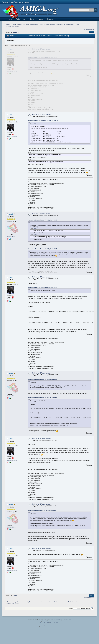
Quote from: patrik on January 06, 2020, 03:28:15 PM (43, 57)
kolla (11, 49)
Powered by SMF (45, 623)
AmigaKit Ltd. (67, 619)
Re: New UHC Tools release (41, 49)
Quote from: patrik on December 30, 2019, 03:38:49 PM (43, 121)
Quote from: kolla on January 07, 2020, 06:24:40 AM (43, 220)
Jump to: (70, 609)
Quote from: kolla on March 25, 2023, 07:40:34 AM (42, 510)
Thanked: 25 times (12, 71)
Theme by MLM (54, 623)
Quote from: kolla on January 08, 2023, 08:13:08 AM (43, 379)
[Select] (35, 124)
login (20, 2)
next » (92, 29)
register (26, 2)
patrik (11, 214)
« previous (87, 29)
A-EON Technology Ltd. (56, 619)
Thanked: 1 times (11, 237)
